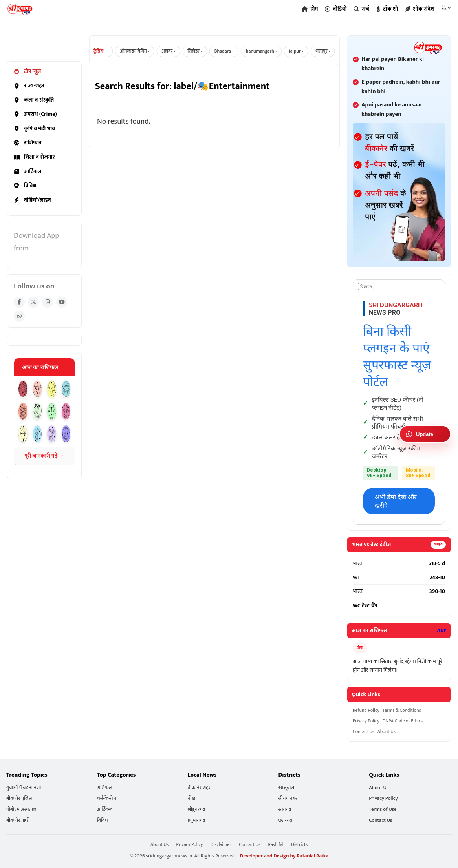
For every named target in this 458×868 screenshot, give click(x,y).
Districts (299, 844)
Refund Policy (366, 710)
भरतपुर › (329, 51)
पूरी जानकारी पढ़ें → (44, 456)
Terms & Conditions (402, 710)
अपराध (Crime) (35, 114)
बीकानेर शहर (199, 788)
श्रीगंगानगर (288, 798)
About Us (387, 732)
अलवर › (173, 51)
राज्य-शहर (29, 86)
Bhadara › (229, 51)
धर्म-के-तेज (107, 798)
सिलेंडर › (199, 51)
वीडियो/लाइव (32, 200)
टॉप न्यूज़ (27, 71)
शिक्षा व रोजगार (34, 157)
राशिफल (27, 143)
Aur (441, 631)
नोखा (192, 798)
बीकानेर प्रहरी (18, 820)
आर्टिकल (28, 171)
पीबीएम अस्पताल (21, 809)
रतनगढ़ (285, 809)
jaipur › (302, 51)
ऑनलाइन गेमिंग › (138, 51)
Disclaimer (221, 844)
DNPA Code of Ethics (403, 721)
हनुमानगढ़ (197, 820)
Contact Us (364, 732)
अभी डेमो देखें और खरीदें (396, 501)
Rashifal (276, 844)
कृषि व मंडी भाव (34, 129)
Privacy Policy (366, 721)
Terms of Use (383, 809)
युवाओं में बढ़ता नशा (24, 788)
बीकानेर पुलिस (19, 798)
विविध (25, 186)
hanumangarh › (267, 51)
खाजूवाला (287, 788)
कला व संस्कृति (34, 100)
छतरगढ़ (285, 820)
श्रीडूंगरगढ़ (197, 809)
